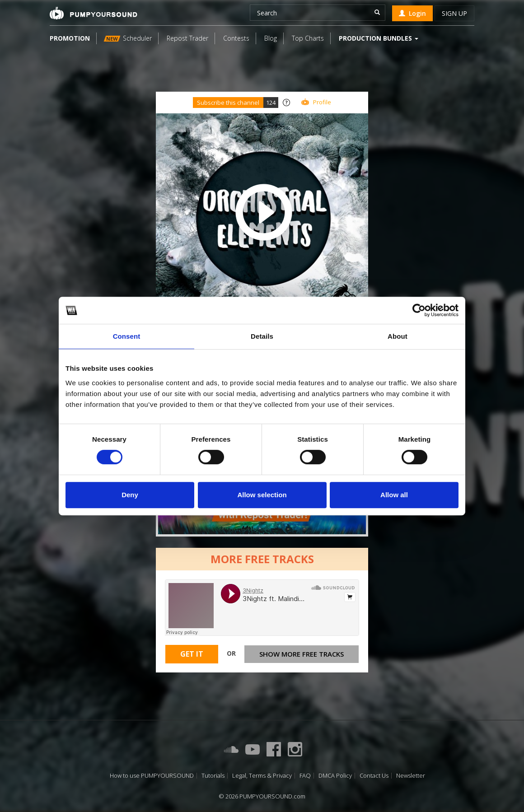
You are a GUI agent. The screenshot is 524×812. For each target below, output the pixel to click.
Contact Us (374, 776)
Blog (271, 38)
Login (412, 13)
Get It (192, 654)
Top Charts (308, 38)
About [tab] (398, 336)
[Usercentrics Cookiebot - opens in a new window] (419, 310)
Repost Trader (187, 38)
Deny (130, 495)
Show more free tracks (302, 654)
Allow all (394, 495)
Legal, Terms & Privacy (262, 776)
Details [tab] (262, 336)
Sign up (454, 13)
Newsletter (411, 776)
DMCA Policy (335, 776)
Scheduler (128, 38)
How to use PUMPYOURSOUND (152, 776)
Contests (236, 38)
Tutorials (213, 776)
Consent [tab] (127, 336)
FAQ (305, 776)
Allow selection (262, 495)
